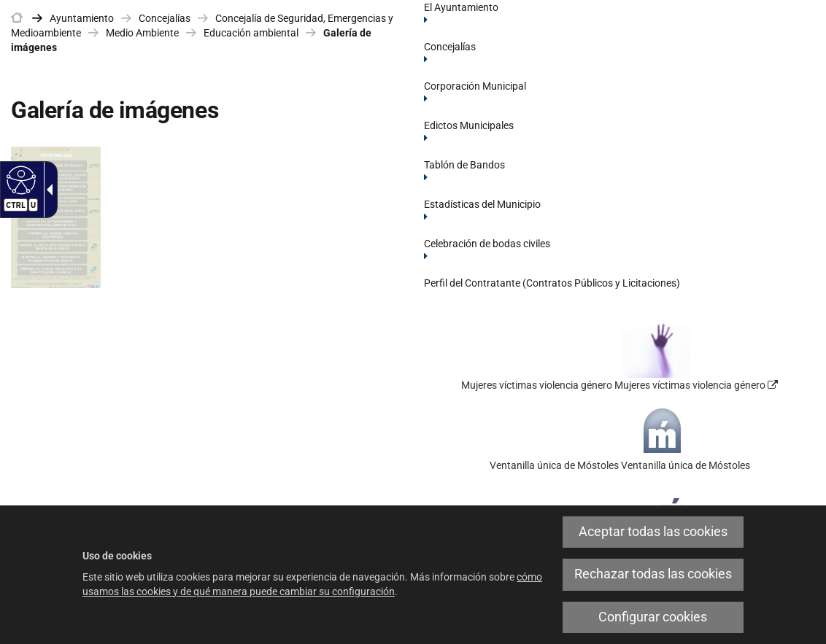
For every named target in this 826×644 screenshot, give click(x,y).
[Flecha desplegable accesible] (47, 190)
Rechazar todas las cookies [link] (653, 574)
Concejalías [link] (165, 18)
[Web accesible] (19, 179)
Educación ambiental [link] (251, 33)
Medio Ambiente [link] (142, 33)
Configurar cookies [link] (653, 617)
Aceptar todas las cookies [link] (653, 532)
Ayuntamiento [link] (82, 18)
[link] (17, 18)
